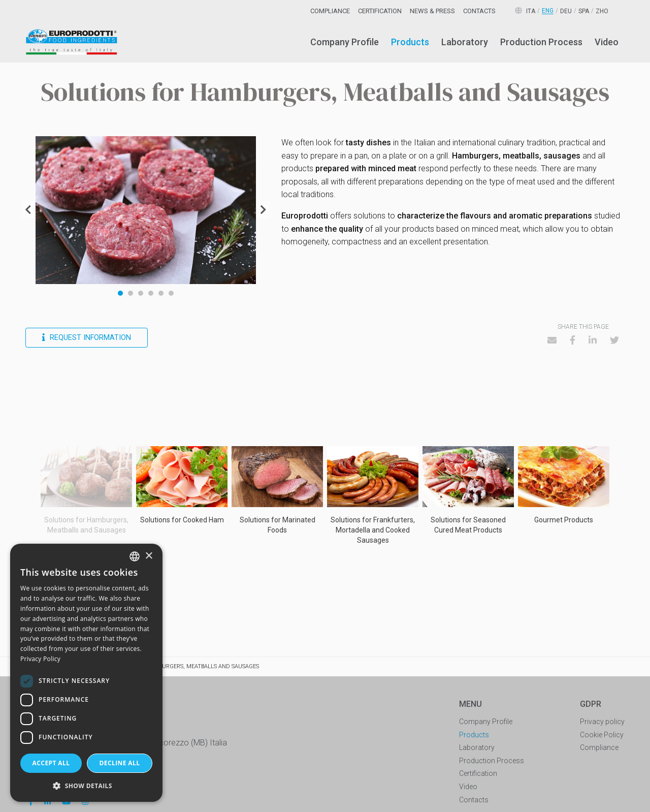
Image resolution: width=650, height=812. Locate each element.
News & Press (432, 11)
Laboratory (465, 42)
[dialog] (86, 673)
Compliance (330, 11)
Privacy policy (602, 722)
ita (531, 11)
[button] (86, 786)
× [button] (149, 556)
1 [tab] (120, 293)
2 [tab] (131, 293)
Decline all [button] (120, 763)
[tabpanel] (146, 210)
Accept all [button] (51, 763)
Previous (28, 210)
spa (584, 11)
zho (602, 11)
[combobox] (135, 556)
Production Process (541, 42)
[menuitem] (345, 42)
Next (263, 210)
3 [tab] (141, 293)
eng (548, 11)
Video (607, 42)
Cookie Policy (602, 735)
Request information (87, 338)
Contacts (479, 11)
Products (410, 42)
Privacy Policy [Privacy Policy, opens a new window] (40, 659)
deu (566, 11)
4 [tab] (151, 293)
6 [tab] (171, 293)
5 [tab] (161, 293)
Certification (380, 11)
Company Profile (345, 42)
